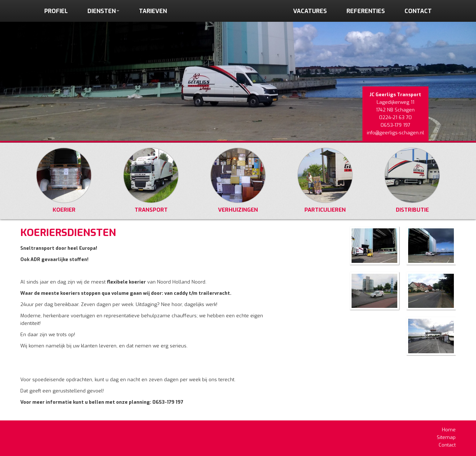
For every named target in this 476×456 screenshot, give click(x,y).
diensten (103, 11)
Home (449, 430)
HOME (230, 24)
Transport (151, 181)
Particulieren (325, 181)
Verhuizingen (238, 181)
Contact (447, 445)
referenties (366, 11)
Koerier (64, 181)
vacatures (310, 11)
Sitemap (446, 437)
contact (418, 11)
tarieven (153, 11)
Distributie (412, 181)
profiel (56, 11)
